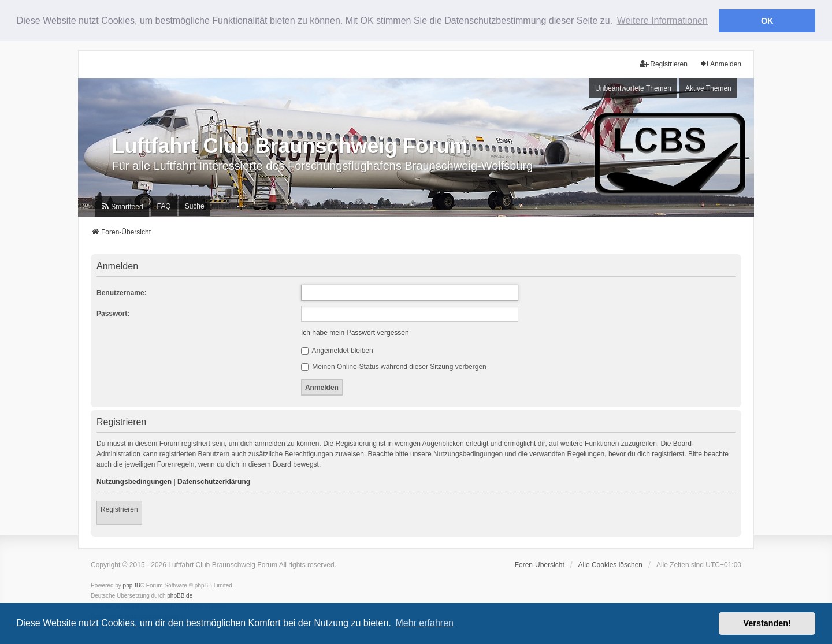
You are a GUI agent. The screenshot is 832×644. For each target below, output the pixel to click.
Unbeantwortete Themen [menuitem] (633, 87)
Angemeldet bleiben (337, 350)
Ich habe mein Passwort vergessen (355, 332)
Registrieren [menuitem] (664, 63)
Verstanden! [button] (767, 623)
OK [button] (767, 21)
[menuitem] (122, 206)
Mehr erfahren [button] (424, 623)
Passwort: (113, 313)
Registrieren (119, 509)
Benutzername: (122, 292)
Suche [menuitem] (195, 206)
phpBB (132, 585)
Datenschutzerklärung (214, 481)
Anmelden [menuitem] (720, 63)
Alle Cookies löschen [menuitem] (610, 564)
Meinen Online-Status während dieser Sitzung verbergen (394, 366)
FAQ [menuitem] (164, 206)
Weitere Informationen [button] (662, 21)
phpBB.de (180, 595)
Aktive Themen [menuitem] (708, 87)
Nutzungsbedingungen (134, 481)
